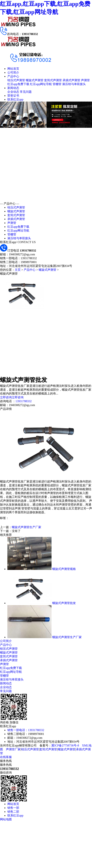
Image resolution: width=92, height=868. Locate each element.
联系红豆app (15, 99)
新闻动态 (13, 88)
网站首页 (13, 69)
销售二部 (13, 812)
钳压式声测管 (16, 80)
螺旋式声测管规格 (64, 569)
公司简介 (13, 73)
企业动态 (13, 92)
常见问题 (26, 92)
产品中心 (13, 76)
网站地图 (6, 819)
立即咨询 (6, 397)
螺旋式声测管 (35, 80)
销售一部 (13, 808)
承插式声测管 (71, 80)
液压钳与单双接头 (74, 84)
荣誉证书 (13, 96)
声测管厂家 (13, 749)
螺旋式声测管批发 (64, 603)
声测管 (85, 80)
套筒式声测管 (53, 80)
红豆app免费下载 (18, 84)
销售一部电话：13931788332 (26, 730)
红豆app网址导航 (41, 84)
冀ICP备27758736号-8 (65, 745)
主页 (18, 270)
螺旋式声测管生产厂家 (26, 527)
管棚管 (57, 84)
